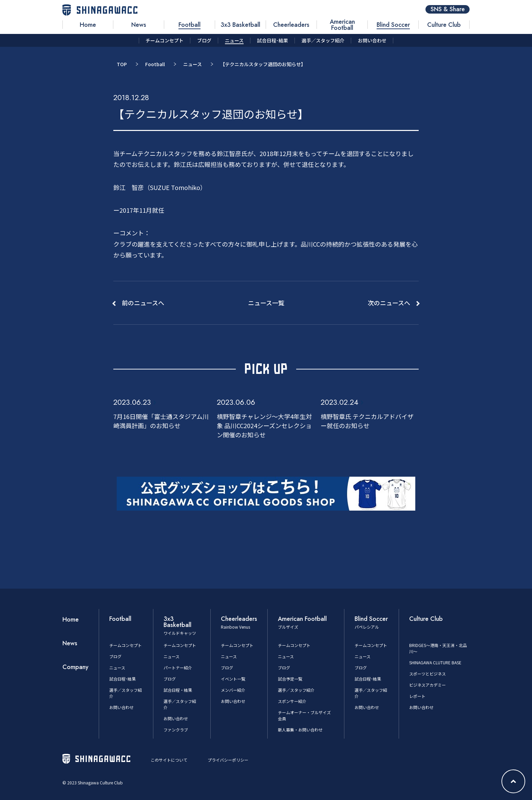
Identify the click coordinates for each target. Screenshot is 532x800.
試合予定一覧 (290, 679)
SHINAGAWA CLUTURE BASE (435, 662)
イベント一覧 (233, 679)
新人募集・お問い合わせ (300, 730)
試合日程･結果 (122, 679)
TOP (122, 64)
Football (155, 64)
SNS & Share (448, 9)
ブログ (115, 656)
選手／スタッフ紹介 (296, 690)
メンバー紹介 (233, 690)
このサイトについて (169, 760)
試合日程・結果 (178, 690)
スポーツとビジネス (427, 674)
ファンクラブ (176, 730)
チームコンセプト (126, 645)
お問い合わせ (121, 707)
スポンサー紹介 (292, 701)
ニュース (193, 64)
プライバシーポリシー (228, 760)
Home (71, 620)
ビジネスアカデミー (427, 685)
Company (75, 667)
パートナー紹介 (178, 668)
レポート (417, 696)
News (70, 643)
